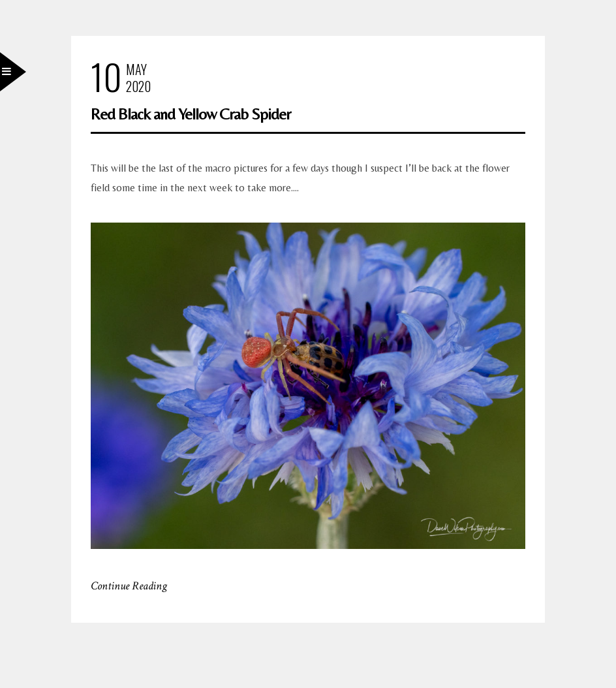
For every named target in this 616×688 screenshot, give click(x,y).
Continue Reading (129, 586)
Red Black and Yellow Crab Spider (191, 114)
